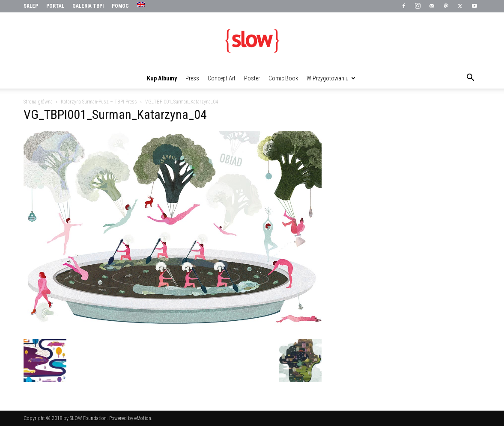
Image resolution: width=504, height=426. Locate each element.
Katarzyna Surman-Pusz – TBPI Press (99, 102)
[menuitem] (142, 5)
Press (192, 78)
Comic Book (283, 78)
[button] (471, 79)
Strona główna (38, 102)
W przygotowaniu (331, 78)
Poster (252, 78)
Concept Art (222, 78)
